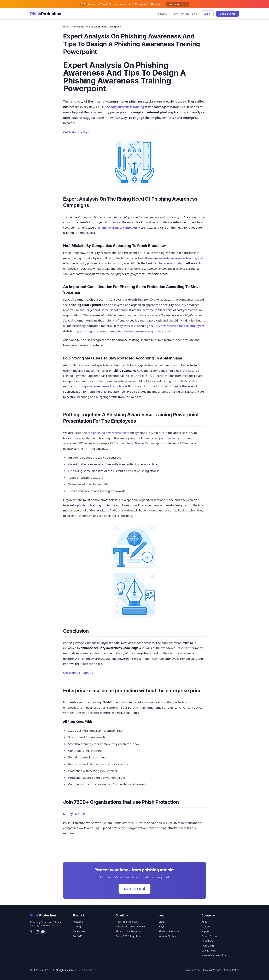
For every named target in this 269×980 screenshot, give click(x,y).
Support (206, 931)
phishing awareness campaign (116, 227)
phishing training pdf (92, 505)
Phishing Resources (170, 931)
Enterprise (79, 931)
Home (67, 27)
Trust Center (208, 946)
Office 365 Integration (128, 936)
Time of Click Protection (129, 931)
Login (207, 14)
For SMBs (78, 936)
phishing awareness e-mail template (99, 386)
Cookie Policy (209, 951)
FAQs (162, 927)
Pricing (185, 14)
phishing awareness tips (110, 433)
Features (163, 14)
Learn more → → (178, 4)
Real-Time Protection (127, 922)
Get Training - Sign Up (78, 132)
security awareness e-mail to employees (177, 326)
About (205, 922)
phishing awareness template (100, 331)
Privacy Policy (192, 970)
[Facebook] (43, 932)
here (130, 443)
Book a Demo (228, 14)
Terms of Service (212, 970)
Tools (176, 14)
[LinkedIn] (37, 932)
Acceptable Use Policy (214, 955)
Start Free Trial (134, 889)
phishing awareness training (124, 107)
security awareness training (178, 258)
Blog (195, 14)
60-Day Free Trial (75, 814)
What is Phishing (168, 936)
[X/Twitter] (32, 932)
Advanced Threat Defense (130, 927)
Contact (206, 927)
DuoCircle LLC (51, 925)
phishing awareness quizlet (141, 331)
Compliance (208, 941)
